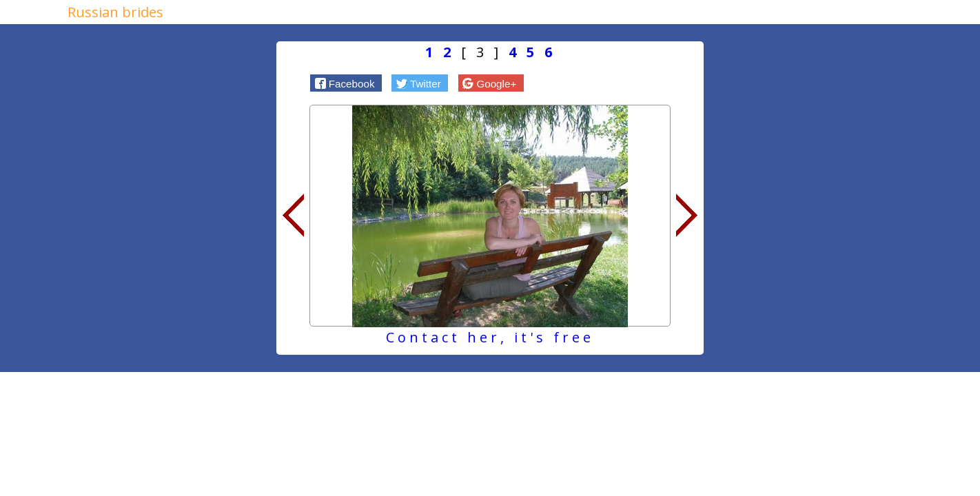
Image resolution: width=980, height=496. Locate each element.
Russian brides (115, 12)
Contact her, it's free (490, 337)
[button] (346, 83)
